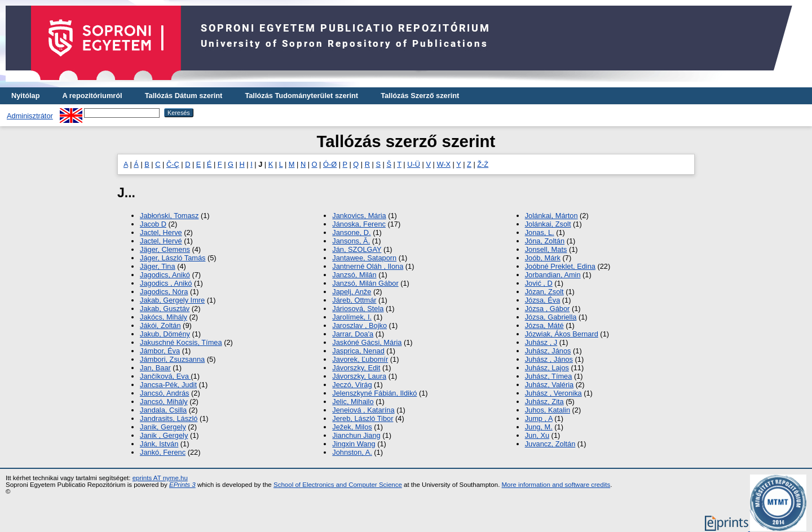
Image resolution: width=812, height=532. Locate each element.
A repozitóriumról (92, 96)
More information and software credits (556, 485)
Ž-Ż (483, 164)
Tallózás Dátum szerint (184, 96)
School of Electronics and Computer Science (338, 485)
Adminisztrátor (30, 116)
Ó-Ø (330, 164)
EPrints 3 (182, 485)
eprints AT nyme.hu (160, 478)
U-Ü (414, 164)
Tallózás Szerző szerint (420, 96)
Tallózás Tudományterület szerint (301, 96)
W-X (443, 164)
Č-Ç (173, 164)
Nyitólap (25, 96)
